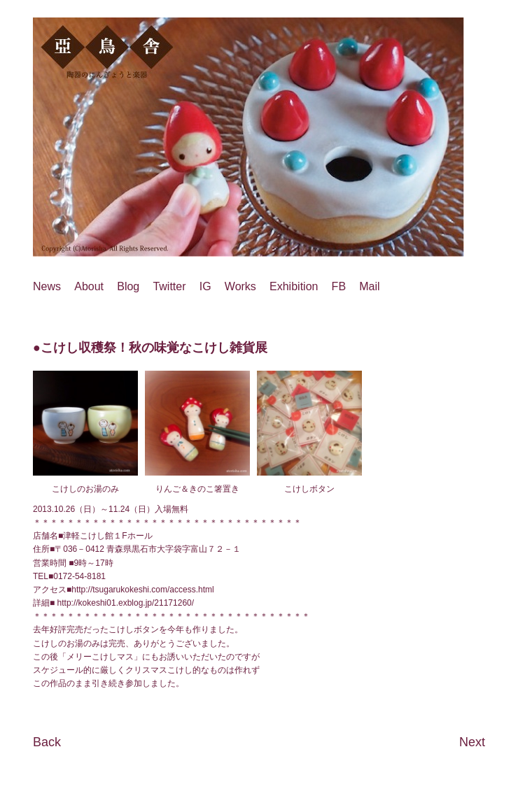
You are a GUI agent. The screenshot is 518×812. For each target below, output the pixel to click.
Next (472, 742)
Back (47, 742)
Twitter (169, 286)
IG (205, 286)
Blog (128, 286)
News (47, 286)
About (89, 286)
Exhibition (294, 286)
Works (240, 286)
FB (339, 286)
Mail (369, 286)
